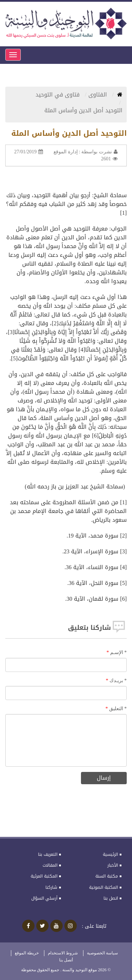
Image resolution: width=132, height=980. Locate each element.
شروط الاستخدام (63, 953)
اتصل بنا (111, 898)
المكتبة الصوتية (103, 887)
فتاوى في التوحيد (58, 95)
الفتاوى (99, 95)
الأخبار (113, 865)
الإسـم (119, 652)
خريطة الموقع (27, 953)
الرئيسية (110, 854)
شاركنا (51, 887)
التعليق (118, 709)
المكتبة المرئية (44, 876)
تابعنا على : (94, 926)
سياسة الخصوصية (102, 953)
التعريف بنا (48, 854)
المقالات (50, 865)
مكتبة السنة (107, 876)
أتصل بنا (66, 960)
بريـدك (118, 681)
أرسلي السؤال (44, 898)
